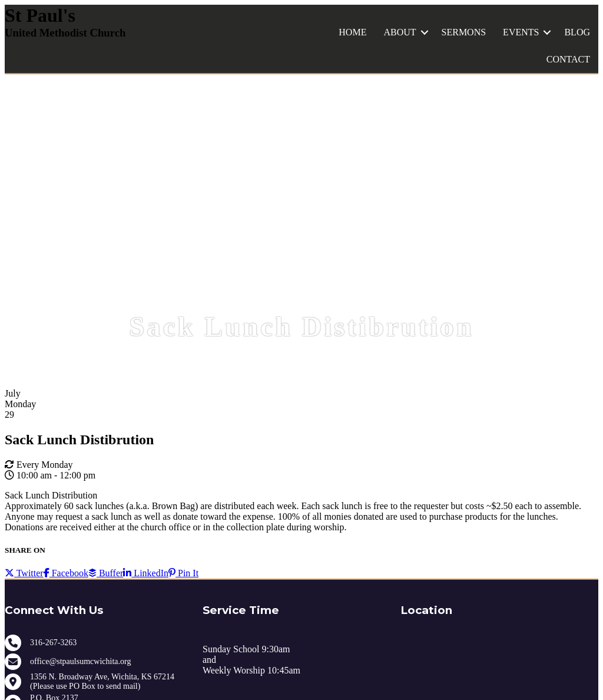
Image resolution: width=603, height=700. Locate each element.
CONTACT (568, 59)
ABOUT (400, 32)
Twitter (24, 573)
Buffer (106, 573)
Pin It (183, 573)
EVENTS (521, 32)
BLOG (577, 32)
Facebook (66, 573)
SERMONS (464, 32)
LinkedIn (146, 573)
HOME (352, 32)
